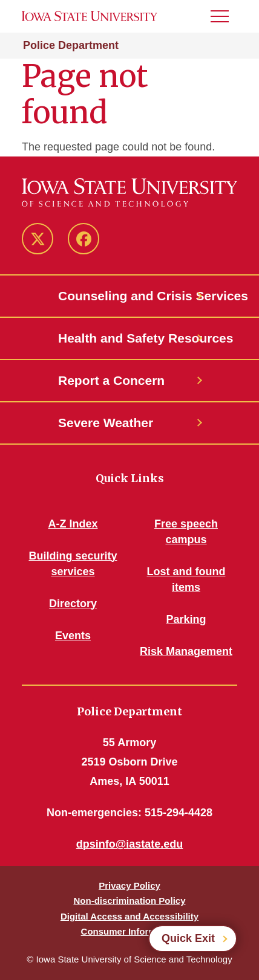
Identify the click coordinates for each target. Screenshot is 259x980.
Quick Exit (188, 938)
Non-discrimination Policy (129, 901)
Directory (73, 604)
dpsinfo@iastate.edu (130, 844)
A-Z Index (73, 524)
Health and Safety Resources (129, 338)
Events (73, 636)
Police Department (71, 45)
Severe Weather (106, 423)
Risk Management (186, 651)
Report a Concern (111, 380)
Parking (186, 619)
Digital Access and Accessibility (129, 916)
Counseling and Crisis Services (129, 296)
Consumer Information (130, 931)
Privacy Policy (129, 885)
